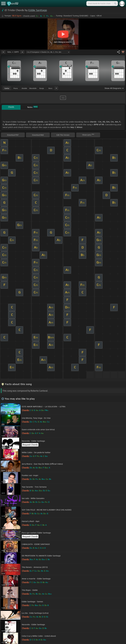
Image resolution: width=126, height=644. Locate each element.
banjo (42, 88)
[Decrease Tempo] (3, 52)
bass (50, 88)
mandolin (33, 88)
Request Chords (30, 445)
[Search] (115, 3)
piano (16, 88)
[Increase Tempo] (22, 52)
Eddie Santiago (38, 10)
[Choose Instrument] (56, 88)
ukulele (24, 88)
